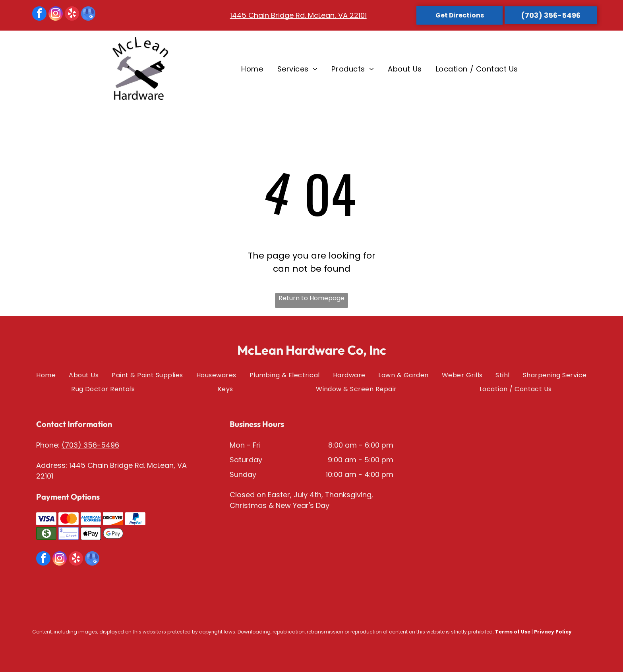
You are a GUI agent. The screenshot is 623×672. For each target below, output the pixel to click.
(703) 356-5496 (90, 445)
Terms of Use (513, 632)
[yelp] (72, 14)
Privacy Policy (553, 632)
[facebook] (39, 14)
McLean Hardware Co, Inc (312, 350)
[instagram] (56, 14)
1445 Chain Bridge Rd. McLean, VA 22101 (298, 15)
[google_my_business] (88, 14)
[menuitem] (251, 69)
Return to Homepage (311, 298)
